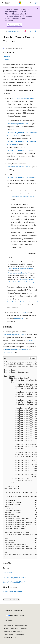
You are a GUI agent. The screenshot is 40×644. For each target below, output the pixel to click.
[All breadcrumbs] (4, 31)
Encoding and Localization (13, 31)
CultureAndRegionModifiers (13, 582)
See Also (7, 59)
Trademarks (19, 635)
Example (7, 57)
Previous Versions (21, 626)
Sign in (36, 3)
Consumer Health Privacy (13, 632)
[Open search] (31, 3)
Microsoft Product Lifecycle (16, 14)
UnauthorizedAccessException (17, 273)
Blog (6, 629)
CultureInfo (22, 312)
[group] (20, 459)
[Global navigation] (2, 3)
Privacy (23, 629)
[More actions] (36, 31)
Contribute (15, 629)
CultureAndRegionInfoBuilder (22, 98)
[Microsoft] (20, 3)
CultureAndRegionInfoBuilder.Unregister (22, 302)
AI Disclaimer (9, 626)
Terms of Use (8, 635)
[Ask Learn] (26, 31)
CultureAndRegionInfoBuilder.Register (21, 177)
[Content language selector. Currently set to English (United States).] (14, 610)
